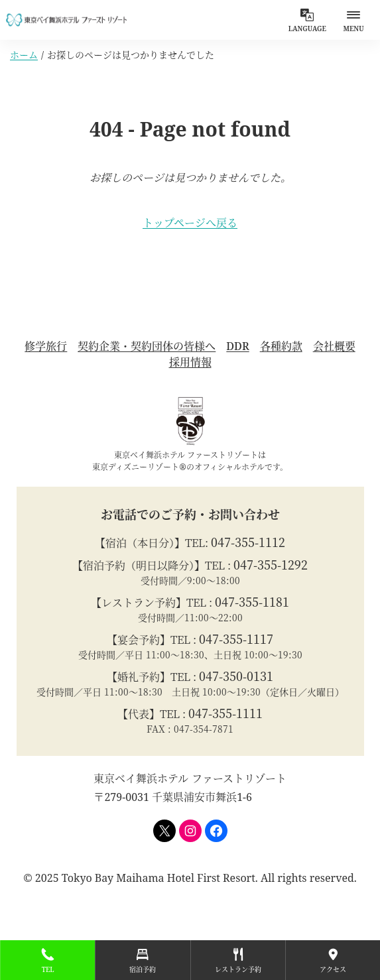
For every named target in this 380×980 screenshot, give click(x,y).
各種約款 (281, 346)
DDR (237, 346)
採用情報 (190, 362)
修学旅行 (46, 346)
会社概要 (334, 346)
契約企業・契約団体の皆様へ (147, 346)
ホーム (24, 55)
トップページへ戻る (190, 223)
